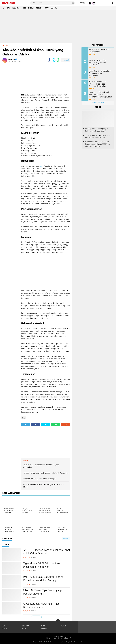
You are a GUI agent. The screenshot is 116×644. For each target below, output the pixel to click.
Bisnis (24, 8)
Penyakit (40, 8)
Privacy (54, 638)
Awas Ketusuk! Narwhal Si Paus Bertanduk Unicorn (42, 605)
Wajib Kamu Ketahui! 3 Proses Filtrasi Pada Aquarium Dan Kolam (101, 84)
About (66, 638)
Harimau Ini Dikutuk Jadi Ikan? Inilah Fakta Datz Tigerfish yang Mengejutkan (101, 94)
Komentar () (66, 60)
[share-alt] (26, 425)
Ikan (8, 8)
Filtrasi (32, 8)
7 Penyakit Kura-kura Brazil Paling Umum (99, 51)
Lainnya (55, 8)
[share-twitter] (54, 60)
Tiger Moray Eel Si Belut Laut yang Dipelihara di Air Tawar (43, 565)
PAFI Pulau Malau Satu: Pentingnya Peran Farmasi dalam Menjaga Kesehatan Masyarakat (44, 580)
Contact (60, 638)
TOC (71, 638)
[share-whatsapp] (58, 60)
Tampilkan (66, 538)
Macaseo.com (58, 636)
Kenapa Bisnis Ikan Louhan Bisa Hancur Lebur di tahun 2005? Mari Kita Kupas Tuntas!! (98, 144)
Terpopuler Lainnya (98, 102)
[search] (52, 3)
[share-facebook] (49, 60)
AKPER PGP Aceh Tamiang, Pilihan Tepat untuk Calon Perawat (44, 552)
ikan (42, 166)
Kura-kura (16, 8)
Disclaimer (47, 638)
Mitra (47, 8)
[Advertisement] (58, 26)
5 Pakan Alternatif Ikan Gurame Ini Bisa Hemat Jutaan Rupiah (98, 136)
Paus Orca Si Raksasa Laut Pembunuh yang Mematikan (100, 72)
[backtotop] (58, 621)
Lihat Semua (36, 617)
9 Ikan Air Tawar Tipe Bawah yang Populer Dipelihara (43, 592)
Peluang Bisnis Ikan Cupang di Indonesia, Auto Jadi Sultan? (97, 129)
